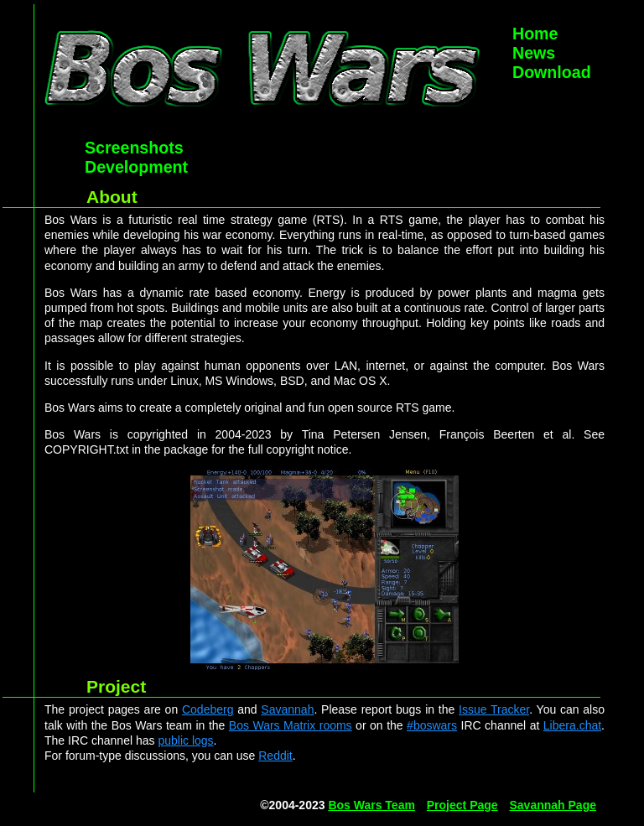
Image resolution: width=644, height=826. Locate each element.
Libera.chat (572, 725)
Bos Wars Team (371, 805)
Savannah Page (553, 805)
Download (552, 72)
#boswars (432, 725)
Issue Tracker (494, 709)
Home (535, 34)
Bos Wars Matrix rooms (291, 725)
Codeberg (208, 709)
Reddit (275, 756)
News (534, 53)
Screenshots (134, 148)
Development (136, 167)
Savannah (287, 709)
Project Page (462, 805)
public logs (185, 740)
